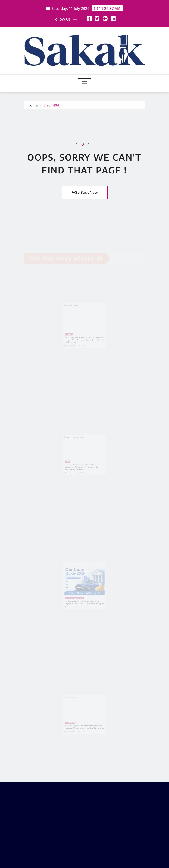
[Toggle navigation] (85, 83)
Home (33, 106)
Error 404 (51, 106)
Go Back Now (85, 192)
